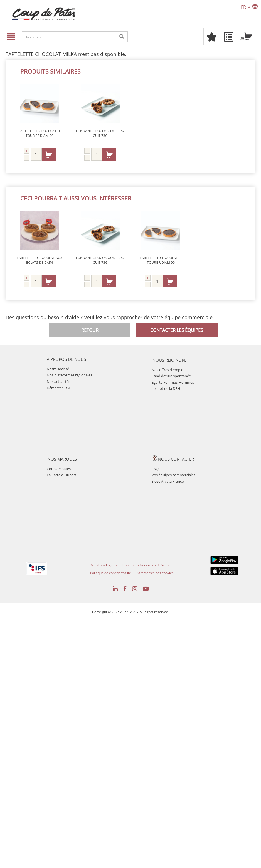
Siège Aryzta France (168, 481)
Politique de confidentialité (111, 573)
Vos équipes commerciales (173, 475)
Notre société (58, 369)
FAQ (155, 469)
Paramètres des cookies (155, 573)
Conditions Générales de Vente (146, 565)
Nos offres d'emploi (168, 370)
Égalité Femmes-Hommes (173, 382)
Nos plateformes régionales (69, 375)
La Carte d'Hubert (61, 475)
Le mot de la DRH (166, 388)
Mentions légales (104, 565)
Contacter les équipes (177, 330)
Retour (90, 330)
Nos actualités (58, 381)
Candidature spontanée (171, 376)
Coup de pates (59, 469)
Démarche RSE (59, 388)
